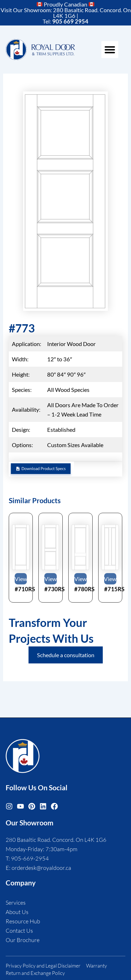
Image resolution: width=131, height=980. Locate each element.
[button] (110, 50)
